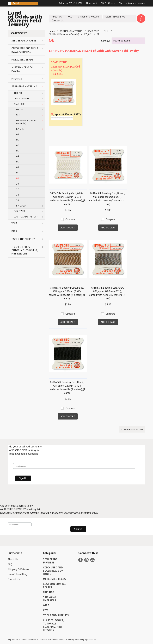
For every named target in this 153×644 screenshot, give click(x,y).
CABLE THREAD (21, 99)
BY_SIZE (20, 129)
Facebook (80, 560)
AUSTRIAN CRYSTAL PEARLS (23, 69)
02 (17, 145)
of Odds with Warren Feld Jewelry (27, 19)
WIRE (14, 223)
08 (17, 178)
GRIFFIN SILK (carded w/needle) (26, 122)
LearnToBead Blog (115, 17)
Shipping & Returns (89, 17)
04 (17, 156)
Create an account (137, 3)
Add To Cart (68, 228)
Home (52, 31)
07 (17, 173)
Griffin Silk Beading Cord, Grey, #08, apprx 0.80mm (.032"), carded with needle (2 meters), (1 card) (107, 293)
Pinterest (86, 560)
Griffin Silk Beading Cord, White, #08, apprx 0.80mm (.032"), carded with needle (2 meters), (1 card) (67, 199)
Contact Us (58, 20)
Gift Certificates (108, 3)
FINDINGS (17, 79)
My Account (91, 3)
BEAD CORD (20, 104)
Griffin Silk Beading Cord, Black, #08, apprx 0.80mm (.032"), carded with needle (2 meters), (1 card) (67, 387)
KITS (14, 231)
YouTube (92, 560)
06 (17, 167)
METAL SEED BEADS (22, 60)
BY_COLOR (21, 206)
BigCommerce (90, 640)
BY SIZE (58, 74)
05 (17, 162)
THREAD (18, 93)
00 (17, 134)
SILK (18, 115)
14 (17, 195)
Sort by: (106, 41)
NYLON (20, 110)
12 (17, 189)
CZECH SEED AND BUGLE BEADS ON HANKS (25, 50)
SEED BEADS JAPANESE (24, 41)
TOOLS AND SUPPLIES (23, 239)
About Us (57, 17)
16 (17, 200)
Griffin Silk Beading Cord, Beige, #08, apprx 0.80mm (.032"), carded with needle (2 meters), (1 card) (67, 293)
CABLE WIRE (20, 211)
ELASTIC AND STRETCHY (26, 217)
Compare (70, 219)
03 (17, 151)
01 (17, 140)
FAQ (70, 17)
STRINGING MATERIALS (25, 86)
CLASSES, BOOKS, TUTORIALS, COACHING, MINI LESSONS (25, 250)
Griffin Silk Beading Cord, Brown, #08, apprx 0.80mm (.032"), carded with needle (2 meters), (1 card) (107, 199)
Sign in (122, 3)
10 (17, 184)
